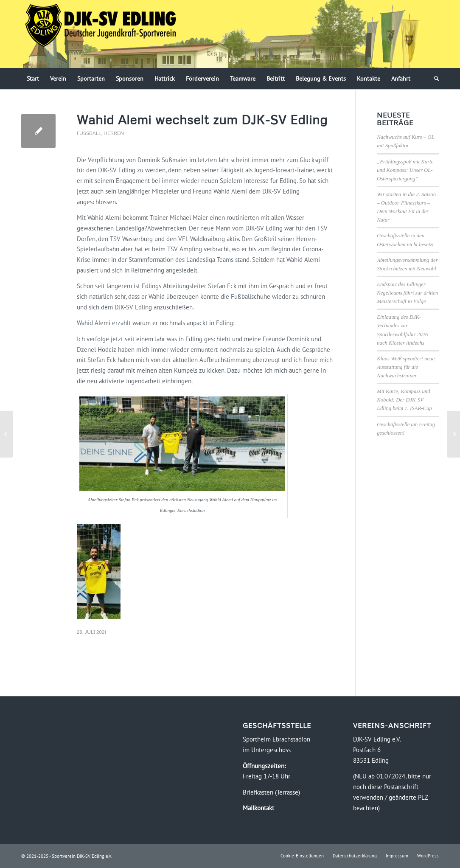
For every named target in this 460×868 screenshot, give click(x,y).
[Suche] (434, 79)
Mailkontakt (258, 808)
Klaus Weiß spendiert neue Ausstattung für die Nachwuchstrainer (406, 367)
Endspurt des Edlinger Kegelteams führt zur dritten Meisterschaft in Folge (407, 293)
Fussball (89, 133)
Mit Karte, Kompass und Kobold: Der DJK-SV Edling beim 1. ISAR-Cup (404, 400)
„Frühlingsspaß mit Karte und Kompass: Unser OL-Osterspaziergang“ (405, 170)
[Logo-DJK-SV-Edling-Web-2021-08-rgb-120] (101, 34)
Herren (114, 133)
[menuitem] (33, 79)
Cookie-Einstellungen (302, 856)
